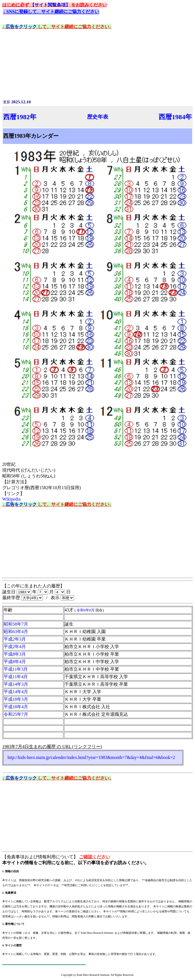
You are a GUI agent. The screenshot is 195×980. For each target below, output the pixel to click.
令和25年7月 (16, 714)
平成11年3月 (16, 669)
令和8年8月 (86, 610)
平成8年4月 (15, 662)
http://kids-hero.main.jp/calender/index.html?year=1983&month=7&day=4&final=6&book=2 (91, 757)
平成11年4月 (16, 677)
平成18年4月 (16, 707)
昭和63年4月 (16, 632)
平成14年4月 (16, 692)
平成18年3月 (16, 699)
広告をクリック (22, 27)
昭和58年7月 (16, 624)
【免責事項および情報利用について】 (41, 857)
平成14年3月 (16, 684)
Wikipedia (11, 499)
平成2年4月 (15, 647)
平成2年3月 (15, 639)
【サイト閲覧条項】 (51, 5)
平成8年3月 (15, 654)
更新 (17, 102)
